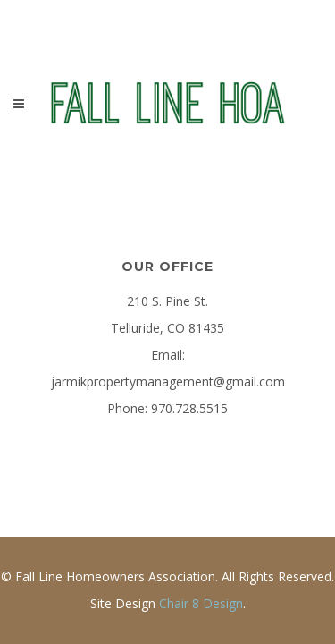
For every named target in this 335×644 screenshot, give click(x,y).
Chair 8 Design (201, 603)
